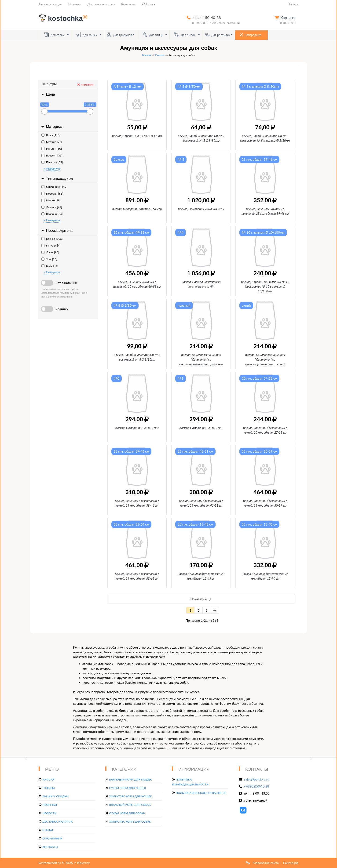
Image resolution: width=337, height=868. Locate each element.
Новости (49, 813)
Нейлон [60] (52, 149)
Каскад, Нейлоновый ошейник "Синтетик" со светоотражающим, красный (201, 360)
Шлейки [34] (52, 214)
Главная (147, 55)
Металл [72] (52, 142)
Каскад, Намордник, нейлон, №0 (137, 428)
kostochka (64, 18)
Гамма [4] (50, 266)
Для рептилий (218, 35)
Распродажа (251, 35)
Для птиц (152, 35)
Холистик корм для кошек (130, 796)
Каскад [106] (52, 239)
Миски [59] (51, 200)
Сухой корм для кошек (128, 788)
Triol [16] (49, 259)
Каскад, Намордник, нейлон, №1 (201, 428)
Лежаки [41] (52, 207)
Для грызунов (119, 35)
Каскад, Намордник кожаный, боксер (137, 209)
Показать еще (201, 599)
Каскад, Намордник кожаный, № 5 (201, 209)
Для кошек (87, 35)
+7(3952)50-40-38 (257, 786)
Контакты (128, 4)
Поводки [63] (52, 194)
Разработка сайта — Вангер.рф (275, 863)
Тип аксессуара (57, 179)
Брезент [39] (52, 155)
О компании (52, 838)
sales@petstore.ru (257, 779)
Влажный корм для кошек (130, 779)
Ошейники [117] (54, 187)
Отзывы (49, 788)
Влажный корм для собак (130, 805)
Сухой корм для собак (127, 813)
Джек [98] (50, 252)
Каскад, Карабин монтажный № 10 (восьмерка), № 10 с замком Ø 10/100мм (265, 287)
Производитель (56, 231)
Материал (52, 127)
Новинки (75, 4)
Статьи (48, 830)
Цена (48, 94)
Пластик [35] (52, 162)
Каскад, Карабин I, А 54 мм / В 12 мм (137, 136)
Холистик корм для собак (130, 822)
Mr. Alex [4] (51, 245)
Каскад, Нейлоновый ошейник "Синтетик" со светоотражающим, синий (265, 360)
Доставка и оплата (101, 4)
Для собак (54, 35)
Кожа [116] (51, 135)
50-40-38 (207, 17)
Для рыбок (185, 35)
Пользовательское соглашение (201, 793)
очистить (86, 85)
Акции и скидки (50, 4)
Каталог (160, 55)
